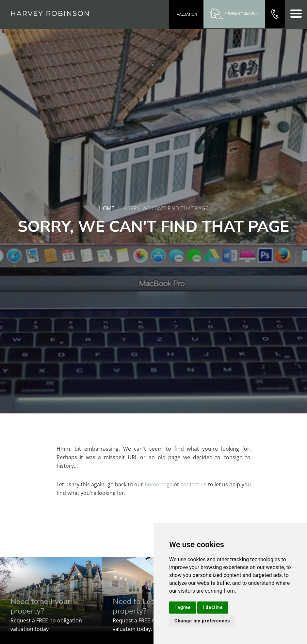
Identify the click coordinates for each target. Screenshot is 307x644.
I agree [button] (183, 607)
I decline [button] (213, 607)
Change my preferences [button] (202, 621)
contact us (194, 484)
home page (159, 484)
